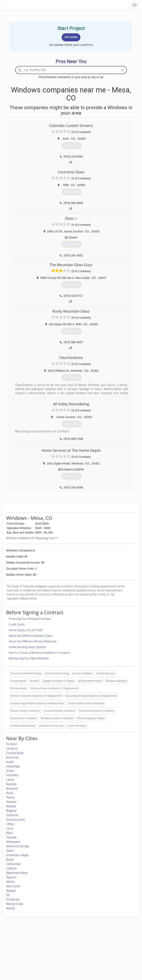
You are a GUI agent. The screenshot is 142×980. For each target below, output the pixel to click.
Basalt (10, 859)
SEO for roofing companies (114, 960)
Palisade (11, 837)
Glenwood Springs (18, 846)
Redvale (11, 806)
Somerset (12, 815)
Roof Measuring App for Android (68, 960)
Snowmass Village (17, 855)
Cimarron (12, 748)
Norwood (12, 788)
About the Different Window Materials (33, 641)
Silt (8, 895)
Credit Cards (17, 624)
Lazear (10, 780)
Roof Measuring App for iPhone (67, 956)
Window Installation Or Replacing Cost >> (32, 538)
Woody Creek (15, 904)
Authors (104, 951)
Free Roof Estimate (23, 956)
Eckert (10, 771)
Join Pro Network (60, 942)
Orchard (11, 744)
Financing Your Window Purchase (30, 619)
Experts (54, 947)
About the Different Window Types (30, 636)
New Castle (13, 886)
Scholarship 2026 (109, 942)
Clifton (10, 824)
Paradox (11, 802)
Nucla (10, 793)
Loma (10, 828)
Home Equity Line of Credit (26, 630)
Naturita (11, 784)
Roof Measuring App (61, 951)
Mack (9, 833)
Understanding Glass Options (27, 647)
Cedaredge (13, 766)
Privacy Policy (107, 947)
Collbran (11, 868)
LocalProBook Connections (114, 956)
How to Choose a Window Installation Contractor (39, 653)
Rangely (11, 891)
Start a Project (21, 951)
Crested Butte (15, 753)
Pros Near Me (21, 947)
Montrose (12, 757)
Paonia (10, 797)
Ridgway (11, 811)
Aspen (10, 851)
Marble (11, 908)
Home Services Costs (25, 942)
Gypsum (11, 877)
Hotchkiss (12, 775)
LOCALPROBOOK (25, 5)
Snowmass (13, 899)
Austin (10, 762)
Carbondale (13, 864)
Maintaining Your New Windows (29, 658)
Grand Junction (16, 819)
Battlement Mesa (17, 873)
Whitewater (13, 842)
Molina (10, 882)
